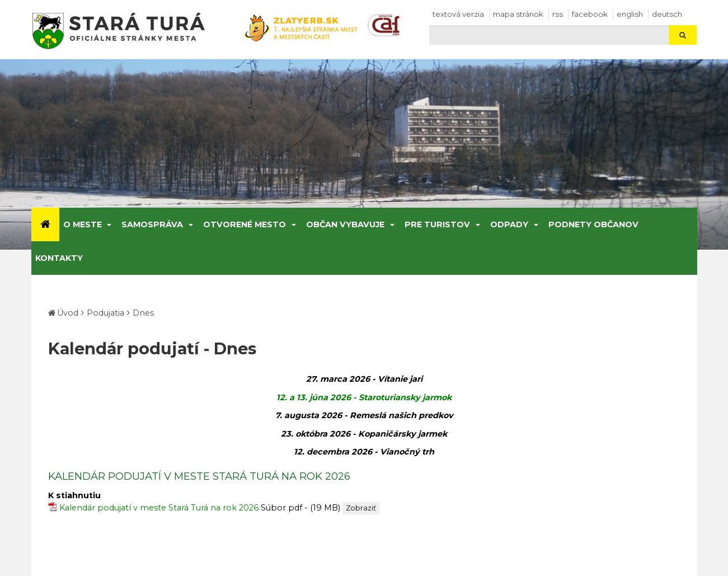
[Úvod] (45, 224)
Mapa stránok (518, 14)
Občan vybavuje (345, 224)
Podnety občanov (593, 224)
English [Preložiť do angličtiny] (630, 14)
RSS (558, 14)
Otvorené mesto (245, 224)
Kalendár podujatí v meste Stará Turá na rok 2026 (159, 508)
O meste (83, 224)
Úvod (68, 313)
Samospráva (152, 224)
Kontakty (59, 258)
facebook (590, 14)
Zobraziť (361, 508)
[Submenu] (109, 224)
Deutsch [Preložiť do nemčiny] (667, 14)
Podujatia (105, 313)
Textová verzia (458, 14)
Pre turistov (437, 224)
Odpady (509, 224)
